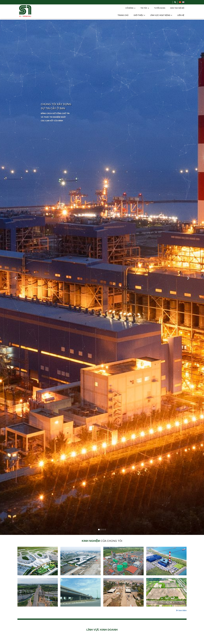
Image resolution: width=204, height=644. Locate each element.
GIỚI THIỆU (139, 15)
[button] (15, 277)
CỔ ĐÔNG (130, 8)
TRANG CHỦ (123, 15)
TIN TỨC (145, 8)
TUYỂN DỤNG (160, 8)
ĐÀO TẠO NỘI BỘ (177, 8)
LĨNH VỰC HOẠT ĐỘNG (161, 15)
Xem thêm (181, 610)
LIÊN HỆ (181, 15)
